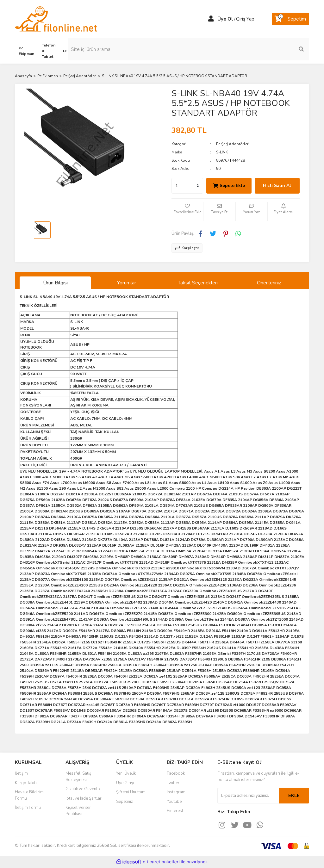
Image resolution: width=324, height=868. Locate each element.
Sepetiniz (125, 802)
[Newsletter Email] (248, 796)
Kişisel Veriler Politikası (78, 811)
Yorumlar (127, 283)
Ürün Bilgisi (55, 283)
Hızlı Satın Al (277, 186)
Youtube (174, 802)
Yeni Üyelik (126, 773)
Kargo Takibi (26, 783)
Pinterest (175, 811)
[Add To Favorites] (187, 211)
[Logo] (56, 19)
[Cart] (290, 19)
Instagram (176, 792)
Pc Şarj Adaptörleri (233, 144)
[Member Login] (211, 19)
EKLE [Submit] (294, 796)
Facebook (176, 773)
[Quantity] (187, 186)
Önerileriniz (269, 283)
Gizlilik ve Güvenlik (83, 789)
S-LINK (222, 152)
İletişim (21, 773)
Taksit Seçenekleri (198, 283)
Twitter (173, 783)
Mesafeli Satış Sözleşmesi (78, 777)
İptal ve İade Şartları (84, 798)
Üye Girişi (125, 783)
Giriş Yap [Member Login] (245, 19)
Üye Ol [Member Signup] (225, 19)
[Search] (276, 49)
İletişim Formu (28, 808)
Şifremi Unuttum (131, 792)
